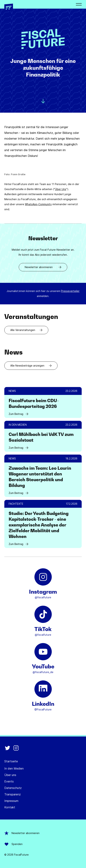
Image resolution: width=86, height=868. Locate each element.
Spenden (13, 844)
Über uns (10, 775)
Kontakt (10, 807)
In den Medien (14, 768)
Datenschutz (13, 788)
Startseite (11, 761)
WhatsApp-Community (38, 204)
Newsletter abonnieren (43, 267)
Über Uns (61, 189)
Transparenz (13, 794)
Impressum (11, 801)
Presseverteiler (70, 291)
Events (9, 781)
